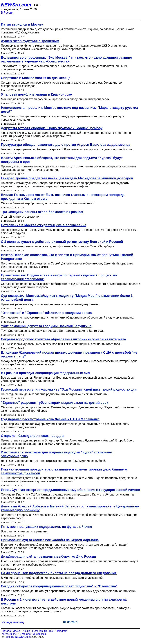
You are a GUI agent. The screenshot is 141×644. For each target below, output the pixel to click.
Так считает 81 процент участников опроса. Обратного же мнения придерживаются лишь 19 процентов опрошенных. (64, 68)
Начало (6, 631)
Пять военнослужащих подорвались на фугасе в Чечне (46, 527)
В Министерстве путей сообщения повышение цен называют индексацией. (52, 578)
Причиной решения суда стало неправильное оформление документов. (50, 304)
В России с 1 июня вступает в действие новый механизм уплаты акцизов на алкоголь (64, 601)
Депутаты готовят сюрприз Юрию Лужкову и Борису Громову (52, 128)
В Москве (25, 634)
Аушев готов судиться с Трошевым (30, 41)
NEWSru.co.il (9, 634)
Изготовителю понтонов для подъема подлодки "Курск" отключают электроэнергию (57, 454)
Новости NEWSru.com (18, 637)
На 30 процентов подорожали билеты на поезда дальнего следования (59, 573)
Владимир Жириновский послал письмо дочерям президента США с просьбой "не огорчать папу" (69, 354)
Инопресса (40, 634)
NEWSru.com (16, 5)
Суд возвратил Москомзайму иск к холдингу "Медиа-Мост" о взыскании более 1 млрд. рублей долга (67, 298)
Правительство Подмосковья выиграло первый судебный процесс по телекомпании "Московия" (59, 277)
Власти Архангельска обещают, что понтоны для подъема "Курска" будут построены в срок (62, 160)
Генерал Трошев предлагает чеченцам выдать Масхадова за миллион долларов (67, 178)
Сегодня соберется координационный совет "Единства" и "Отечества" (59, 586)
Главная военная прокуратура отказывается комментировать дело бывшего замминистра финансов (64, 471)
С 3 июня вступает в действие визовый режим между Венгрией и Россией (62, 242)
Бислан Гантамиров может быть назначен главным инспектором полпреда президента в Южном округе (63, 197)
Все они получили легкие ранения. (25, 531)
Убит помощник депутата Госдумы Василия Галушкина (46, 326)
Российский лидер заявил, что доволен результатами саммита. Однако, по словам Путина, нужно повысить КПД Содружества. (68, 31)
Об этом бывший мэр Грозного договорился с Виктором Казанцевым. (48, 203)
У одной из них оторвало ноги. (22, 217)
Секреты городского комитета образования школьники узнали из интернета (63, 339)
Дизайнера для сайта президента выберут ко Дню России (48, 557)
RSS (52, 631)
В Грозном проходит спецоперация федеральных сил (45, 373)
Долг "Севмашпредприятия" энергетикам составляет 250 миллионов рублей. (53, 461)
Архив (26, 631)
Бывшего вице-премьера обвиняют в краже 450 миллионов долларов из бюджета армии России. (67, 149)
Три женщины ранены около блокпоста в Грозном (42, 212)
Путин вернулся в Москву (22, 24)
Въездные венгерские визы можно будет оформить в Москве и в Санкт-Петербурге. (58, 246)
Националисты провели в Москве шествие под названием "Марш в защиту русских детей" (69, 110)
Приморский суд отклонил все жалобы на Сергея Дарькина (50, 540)
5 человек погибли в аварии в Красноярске (36, 94)
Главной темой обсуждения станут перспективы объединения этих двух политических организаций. (69, 591)
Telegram (62, 631)
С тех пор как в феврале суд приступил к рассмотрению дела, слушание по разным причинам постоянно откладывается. (65, 426)
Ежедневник (40, 631)
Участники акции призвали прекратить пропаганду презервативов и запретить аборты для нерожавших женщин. (63, 118)
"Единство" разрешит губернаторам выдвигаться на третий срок (55, 403)
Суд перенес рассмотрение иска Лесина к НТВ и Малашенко (50, 419)
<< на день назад (13, 622)
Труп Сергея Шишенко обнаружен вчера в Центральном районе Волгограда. (53, 331)
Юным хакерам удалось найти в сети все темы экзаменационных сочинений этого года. (61, 344)
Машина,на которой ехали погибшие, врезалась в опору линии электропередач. (56, 99)
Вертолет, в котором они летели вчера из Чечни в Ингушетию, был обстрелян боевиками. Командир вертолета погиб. (69, 517)
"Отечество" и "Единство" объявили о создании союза (46, 313)
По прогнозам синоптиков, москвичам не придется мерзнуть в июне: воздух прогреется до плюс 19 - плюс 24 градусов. (69, 231)
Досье (17, 631)
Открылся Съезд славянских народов (32, 436)
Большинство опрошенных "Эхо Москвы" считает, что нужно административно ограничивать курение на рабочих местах (67, 59)
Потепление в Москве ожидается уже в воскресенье (44, 225)
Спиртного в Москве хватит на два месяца (36, 78)
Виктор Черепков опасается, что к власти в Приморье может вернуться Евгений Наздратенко (67, 257)
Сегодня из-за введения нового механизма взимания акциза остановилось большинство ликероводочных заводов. (61, 84)
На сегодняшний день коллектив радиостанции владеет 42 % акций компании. (55, 394)
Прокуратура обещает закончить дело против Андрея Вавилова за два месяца (66, 145)
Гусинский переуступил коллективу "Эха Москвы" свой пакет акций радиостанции (69, 389)
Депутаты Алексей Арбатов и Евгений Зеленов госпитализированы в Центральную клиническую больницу (70, 508)
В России (7, 13)
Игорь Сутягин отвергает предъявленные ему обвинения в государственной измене (70, 490)
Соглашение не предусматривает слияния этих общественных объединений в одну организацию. (67, 317)
